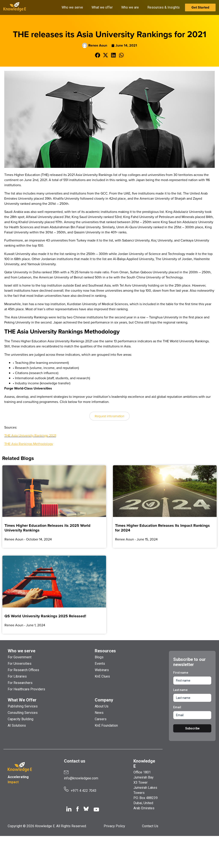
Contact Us (150, 826)
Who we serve (21, 651)
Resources (105, 651)
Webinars (102, 670)
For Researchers (20, 683)
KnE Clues (102, 676)
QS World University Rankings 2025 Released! (45, 616)
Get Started (200, 7)
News (99, 713)
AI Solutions (17, 725)
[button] (98, 55)
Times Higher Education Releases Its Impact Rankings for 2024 (162, 528)
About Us (102, 706)
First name (181, 673)
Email (177, 707)
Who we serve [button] (72, 7)
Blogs (99, 657)
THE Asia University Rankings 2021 (30, 435)
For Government (20, 657)
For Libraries (17, 676)
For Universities (20, 664)
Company (104, 700)
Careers (101, 719)
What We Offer (22, 700)
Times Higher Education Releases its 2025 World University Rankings (47, 528)
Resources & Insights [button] (164, 7)
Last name (180, 690)
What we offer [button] (102, 7)
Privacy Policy (114, 826)
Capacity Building (21, 719)
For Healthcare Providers (26, 689)
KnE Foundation (106, 725)
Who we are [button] (130, 7)
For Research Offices (23, 670)
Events (100, 664)
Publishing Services (23, 706)
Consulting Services (23, 713)
